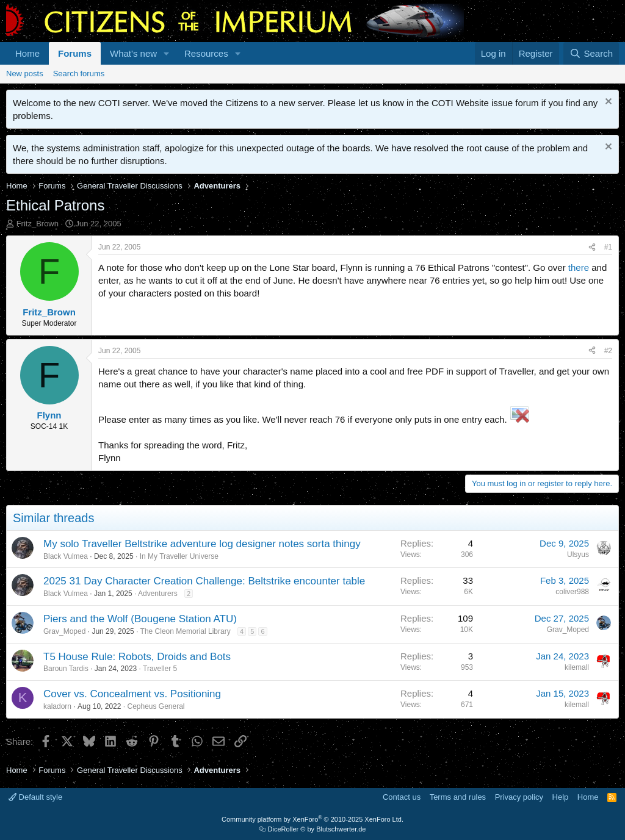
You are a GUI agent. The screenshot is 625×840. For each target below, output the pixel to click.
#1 (608, 247)
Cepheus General (156, 706)
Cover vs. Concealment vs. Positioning (132, 694)
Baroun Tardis (66, 669)
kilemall (577, 667)
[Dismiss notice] (607, 103)
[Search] (591, 53)
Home (27, 53)
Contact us (402, 797)
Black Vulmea (66, 556)
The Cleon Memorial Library (186, 631)
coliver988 (572, 592)
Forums (75, 53)
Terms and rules (458, 797)
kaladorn (57, 706)
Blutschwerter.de (341, 829)
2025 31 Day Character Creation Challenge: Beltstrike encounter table (204, 581)
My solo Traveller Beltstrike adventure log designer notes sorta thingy (202, 544)
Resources (206, 53)
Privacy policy (519, 797)
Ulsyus (578, 555)
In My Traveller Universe (179, 556)
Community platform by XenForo (312, 819)
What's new (133, 53)
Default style (35, 797)
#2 (608, 351)
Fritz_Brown (38, 224)
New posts (25, 74)
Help (561, 797)
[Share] (592, 247)
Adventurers (158, 594)
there (579, 267)
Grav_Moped (64, 631)
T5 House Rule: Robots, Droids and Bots (137, 657)
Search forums (79, 74)
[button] (167, 53)
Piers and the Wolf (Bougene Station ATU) (140, 619)
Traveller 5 (160, 669)
